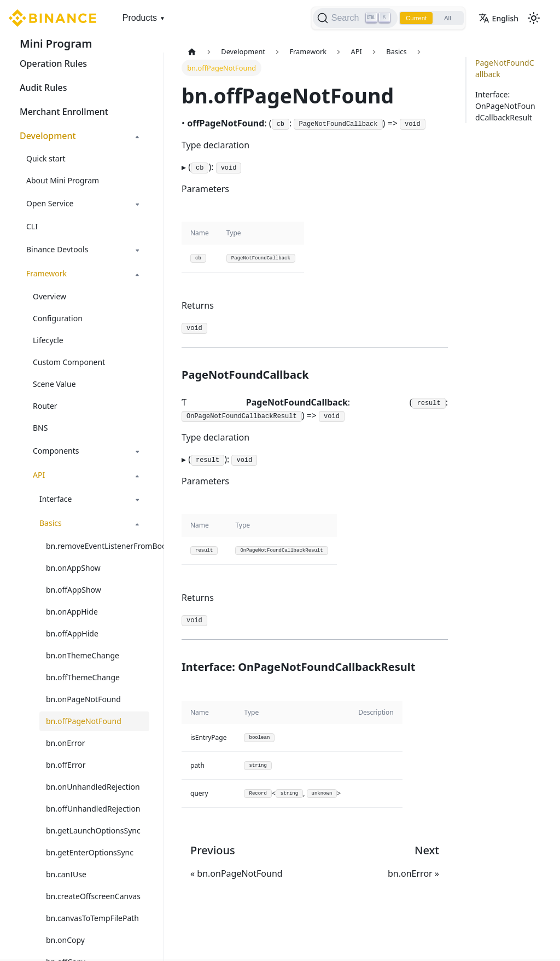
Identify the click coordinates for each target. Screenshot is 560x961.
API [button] (39, 475)
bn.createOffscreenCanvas (93, 896)
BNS (40, 428)
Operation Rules (53, 63)
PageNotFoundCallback (505, 68)
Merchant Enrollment (64, 112)
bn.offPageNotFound (84, 721)
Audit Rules (43, 88)
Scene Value (54, 384)
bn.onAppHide (72, 612)
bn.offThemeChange (83, 677)
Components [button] (56, 451)
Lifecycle (48, 340)
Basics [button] (51, 523)
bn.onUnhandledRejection (93, 787)
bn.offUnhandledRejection (93, 809)
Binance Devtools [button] (57, 249)
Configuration (58, 318)
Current (412, 18)
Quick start (46, 158)
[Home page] (192, 52)
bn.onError (65, 743)
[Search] (350, 18)
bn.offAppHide (72, 633)
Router (45, 406)
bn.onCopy (65, 940)
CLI (32, 226)
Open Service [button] (50, 203)
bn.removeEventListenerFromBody (98, 546)
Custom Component (69, 362)
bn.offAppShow (74, 590)
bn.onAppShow (73, 568)
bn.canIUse (66, 874)
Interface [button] (56, 499)
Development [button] (48, 136)
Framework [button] (46, 273)
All (446, 18)
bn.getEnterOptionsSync (90, 852)
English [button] (498, 18)
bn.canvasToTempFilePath (92, 918)
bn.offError (66, 765)
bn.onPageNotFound (83, 699)
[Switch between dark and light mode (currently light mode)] (534, 18)
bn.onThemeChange (83, 655)
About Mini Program (63, 180)
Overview (49, 296)
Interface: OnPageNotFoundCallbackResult (505, 106)
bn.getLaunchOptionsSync (93, 830)
